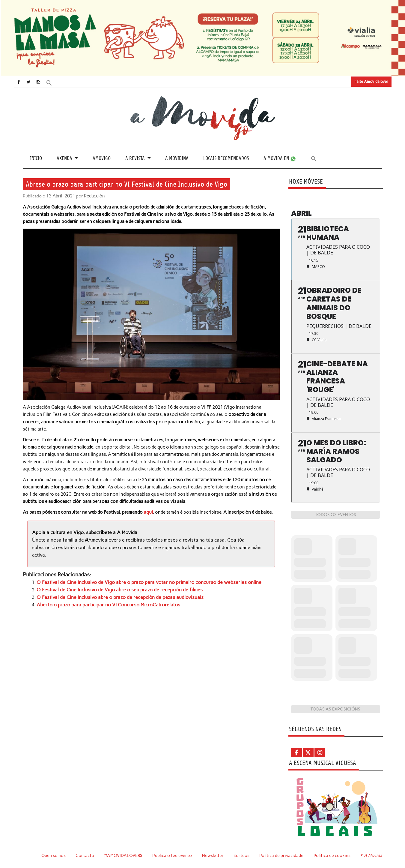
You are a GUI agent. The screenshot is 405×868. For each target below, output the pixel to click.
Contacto (85, 855)
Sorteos (242, 855)
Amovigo (102, 158)
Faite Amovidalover (371, 81)
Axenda (64, 158)
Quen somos (54, 855)
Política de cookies (333, 855)
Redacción (93, 196)
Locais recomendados (226, 158)
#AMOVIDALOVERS (124, 855)
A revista (135, 158)
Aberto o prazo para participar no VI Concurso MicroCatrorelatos (104, 603)
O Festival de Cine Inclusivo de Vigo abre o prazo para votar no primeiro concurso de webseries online (141, 581)
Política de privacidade (282, 855)
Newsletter (214, 855)
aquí (148, 512)
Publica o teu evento (173, 855)
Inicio (36, 158)
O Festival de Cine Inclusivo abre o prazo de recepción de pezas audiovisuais (115, 596)
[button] (55, 82)
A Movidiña (177, 158)
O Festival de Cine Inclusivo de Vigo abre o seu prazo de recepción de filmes (114, 589)
